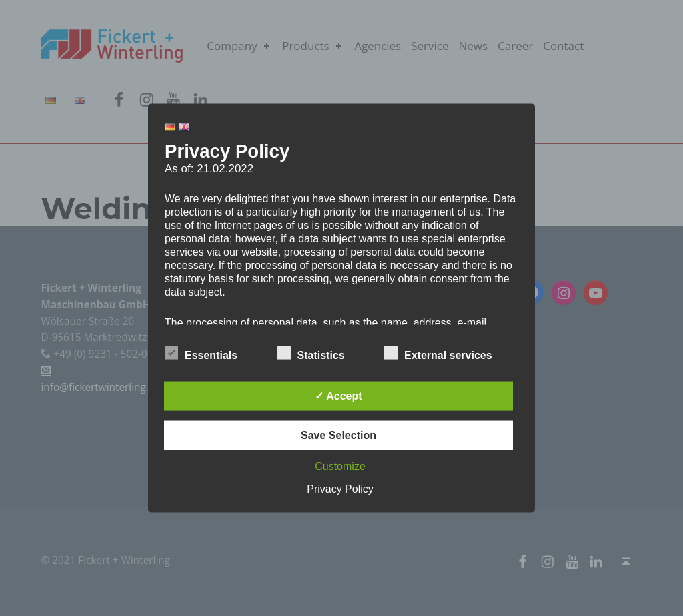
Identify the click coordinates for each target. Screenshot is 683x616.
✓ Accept (338, 396)
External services (438, 353)
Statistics (311, 353)
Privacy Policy (340, 489)
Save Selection (338, 435)
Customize (340, 466)
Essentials (201, 353)
